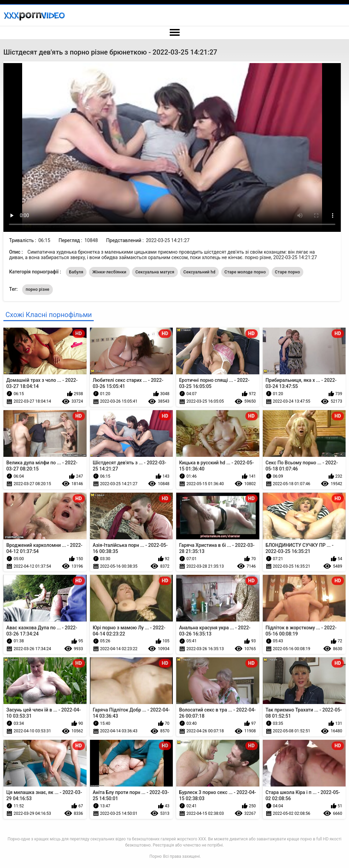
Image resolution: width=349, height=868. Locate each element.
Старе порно (288, 272)
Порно (156, 856)
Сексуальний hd (199, 272)
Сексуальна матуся (155, 272)
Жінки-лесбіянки (109, 272)
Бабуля (76, 272)
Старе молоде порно (245, 272)
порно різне (37, 289)
